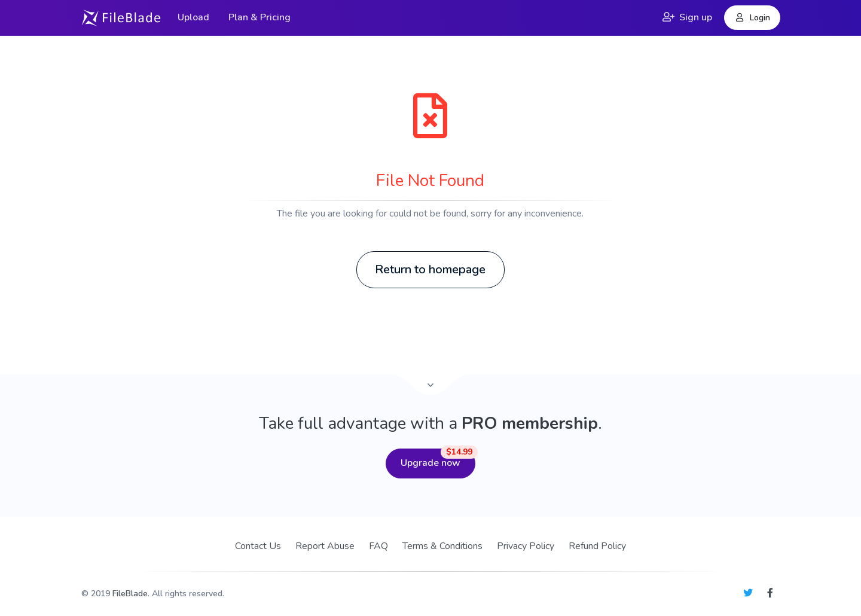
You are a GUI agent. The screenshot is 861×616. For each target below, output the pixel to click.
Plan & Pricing (259, 17)
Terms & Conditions (442, 546)
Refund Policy (597, 546)
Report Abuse (325, 546)
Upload (193, 17)
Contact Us (258, 546)
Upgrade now (438, 459)
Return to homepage (430, 269)
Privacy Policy (526, 546)
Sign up (687, 17)
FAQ (378, 546)
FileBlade (130, 594)
